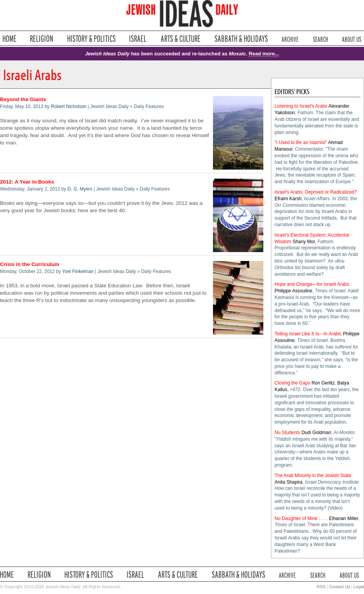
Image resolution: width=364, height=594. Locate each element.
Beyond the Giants (23, 99)
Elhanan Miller (344, 518)
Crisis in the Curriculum (30, 264)
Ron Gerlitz (323, 383)
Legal (359, 587)
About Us (352, 39)
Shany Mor (304, 242)
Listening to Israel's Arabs (301, 106)
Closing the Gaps (292, 383)
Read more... (264, 54)
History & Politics (91, 39)
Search (320, 39)
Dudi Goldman (316, 433)
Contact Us (340, 587)
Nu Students (287, 433)
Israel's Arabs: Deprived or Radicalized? (316, 192)
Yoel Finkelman (78, 271)
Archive (290, 39)
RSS (321, 587)
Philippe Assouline (293, 291)
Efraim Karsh (288, 199)
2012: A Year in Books (27, 182)
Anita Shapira (288, 482)
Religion (42, 39)
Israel (138, 39)
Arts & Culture (180, 39)
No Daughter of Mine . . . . (301, 518)
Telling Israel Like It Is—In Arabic (308, 334)
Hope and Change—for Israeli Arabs (312, 284)
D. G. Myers (80, 189)
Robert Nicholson (69, 106)
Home (9, 39)
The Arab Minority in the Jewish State (313, 476)
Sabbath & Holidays (241, 39)
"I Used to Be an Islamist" (301, 142)
